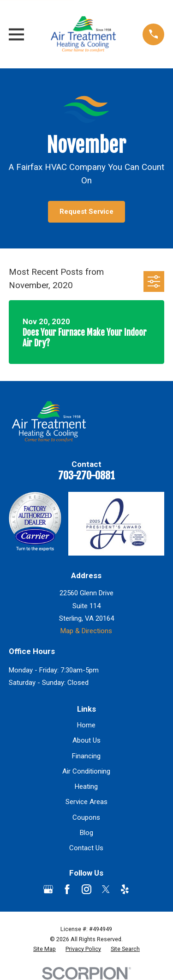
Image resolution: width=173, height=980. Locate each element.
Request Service (86, 212)
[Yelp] (125, 889)
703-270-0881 (86, 475)
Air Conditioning (86, 771)
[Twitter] (106, 889)
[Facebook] (67, 889)
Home (86, 725)
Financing (86, 756)
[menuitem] (45, 949)
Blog (86, 833)
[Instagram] (86, 889)
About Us (86, 740)
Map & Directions (86, 631)
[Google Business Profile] (48, 889)
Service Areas (86, 802)
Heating (86, 786)
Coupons (86, 817)
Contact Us (86, 848)
